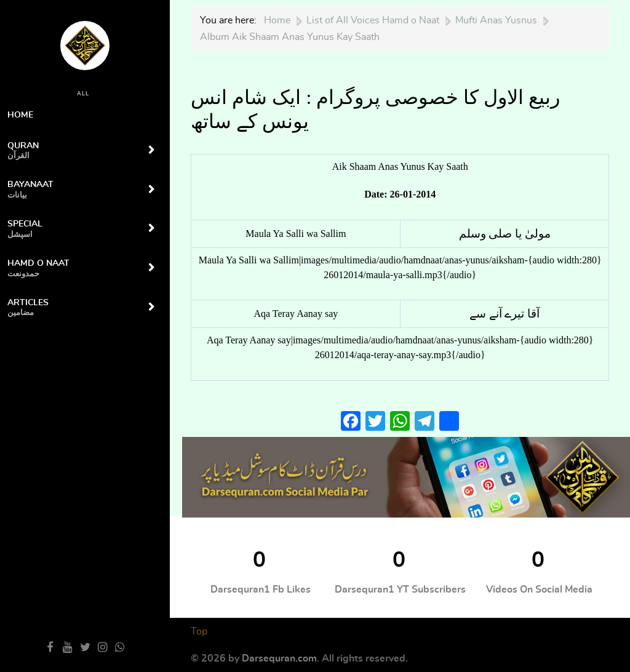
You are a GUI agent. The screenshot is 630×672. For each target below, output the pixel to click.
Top (199, 631)
